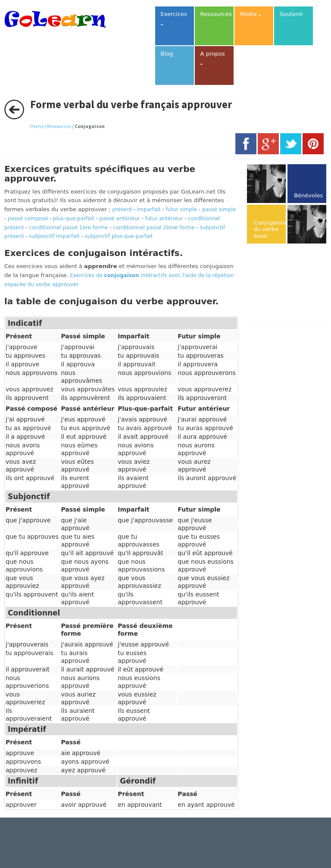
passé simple (219, 209)
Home (37, 126)
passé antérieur (120, 219)
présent (122, 209)
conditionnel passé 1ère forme (69, 228)
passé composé (28, 219)
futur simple (182, 209)
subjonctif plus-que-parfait (119, 236)
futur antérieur (164, 219)
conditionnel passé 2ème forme (154, 228)
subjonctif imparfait (55, 236)
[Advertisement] (289, 285)
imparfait (149, 209)
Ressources (59, 126)
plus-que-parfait (74, 219)
